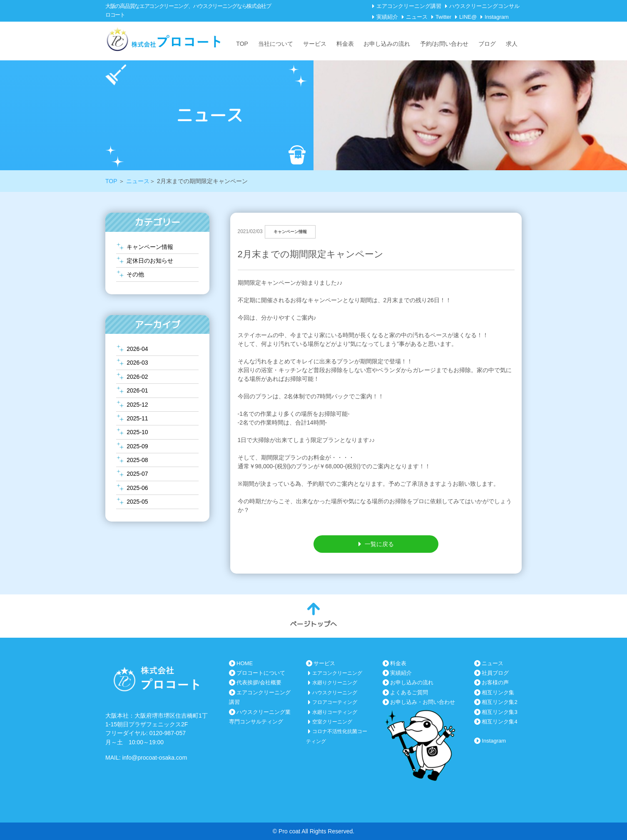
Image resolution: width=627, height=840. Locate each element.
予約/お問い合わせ (444, 44)
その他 (135, 274)
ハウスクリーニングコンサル (484, 6)
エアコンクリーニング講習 (409, 6)
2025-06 (137, 488)
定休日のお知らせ (150, 261)
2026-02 (137, 377)
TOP (242, 44)
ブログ (487, 44)
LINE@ (468, 17)
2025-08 (137, 460)
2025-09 (137, 446)
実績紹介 (387, 17)
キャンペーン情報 (150, 247)
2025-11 (137, 418)
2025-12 (137, 405)
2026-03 (137, 363)
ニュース (417, 17)
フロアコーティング (335, 702)
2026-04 (137, 349)
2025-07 (137, 474)
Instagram (497, 17)
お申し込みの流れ (387, 44)
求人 (512, 44)
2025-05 (137, 502)
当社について (276, 44)
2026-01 (137, 390)
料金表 (345, 44)
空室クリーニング (332, 722)
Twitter (443, 17)
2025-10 (137, 432)
